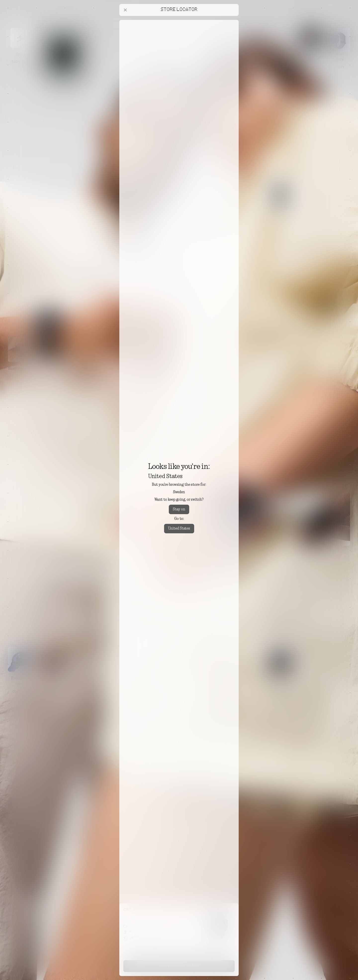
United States (179, 529)
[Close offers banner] (233, 21)
